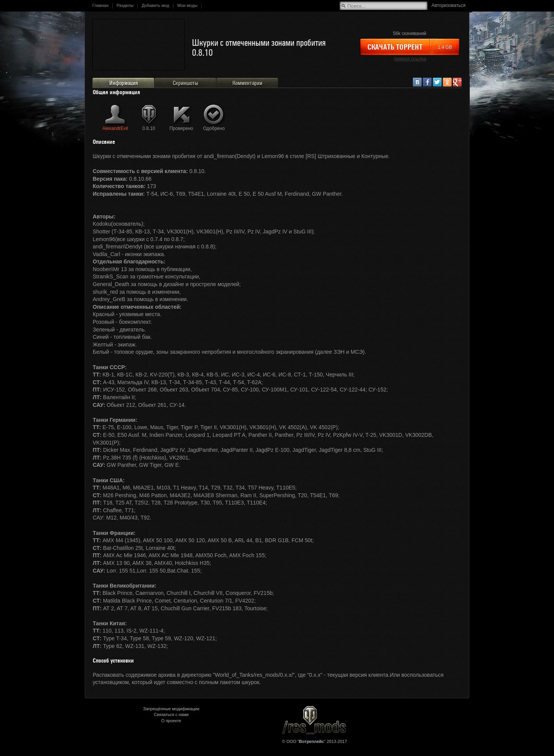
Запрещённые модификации (171, 709)
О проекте (171, 721)
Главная (100, 5)
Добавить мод (155, 5)
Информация (123, 83)
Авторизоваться (449, 5)
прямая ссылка (410, 59)
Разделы (125, 5)
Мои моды (187, 5)
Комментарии (247, 83)
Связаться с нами (171, 714)
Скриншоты (185, 83)
